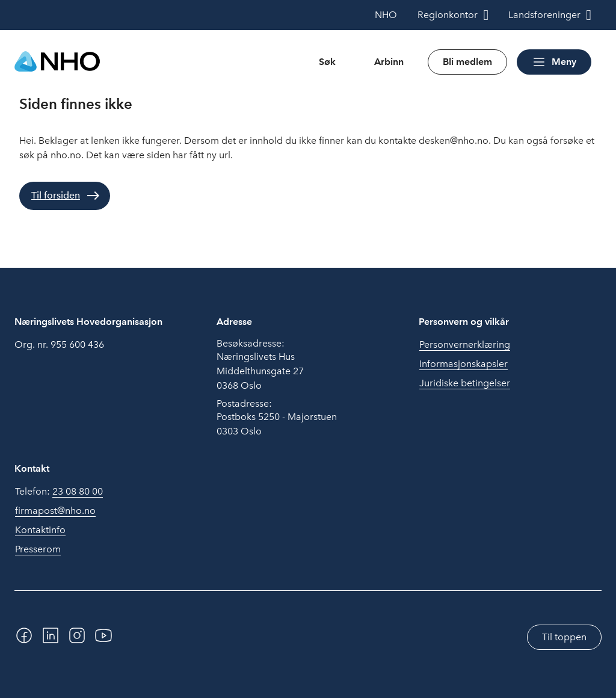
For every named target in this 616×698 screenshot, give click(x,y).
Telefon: (59, 492)
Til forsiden (56, 195)
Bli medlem (467, 62)
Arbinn (389, 62)
